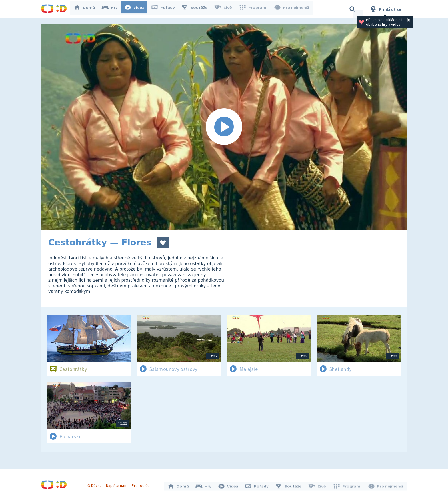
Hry (112, 9)
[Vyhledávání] (352, 9)
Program (254, 9)
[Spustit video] (224, 127)
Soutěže (197, 9)
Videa (137, 9)
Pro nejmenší (292, 9)
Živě (225, 9)
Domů (87, 9)
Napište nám (118, 484)
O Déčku (96, 484)
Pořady (166, 9)
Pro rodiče (142, 484)
